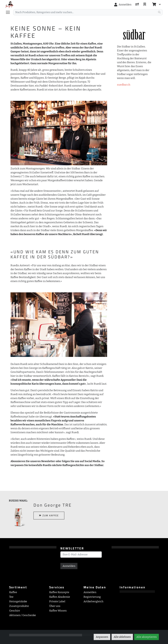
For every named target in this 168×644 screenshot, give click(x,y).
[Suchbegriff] (85, 12)
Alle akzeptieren (147, 637)
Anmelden (69, 566)
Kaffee (13, 592)
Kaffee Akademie (60, 597)
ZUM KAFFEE (49, 515)
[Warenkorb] (154, 5)
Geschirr (15, 611)
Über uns (55, 606)
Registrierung (92, 597)
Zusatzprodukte (19, 606)
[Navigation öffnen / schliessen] (9, 12)
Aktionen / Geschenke (23, 615)
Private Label (57, 601)
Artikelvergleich (93, 601)
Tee (11, 597)
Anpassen (102, 637)
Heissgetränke (18, 601)
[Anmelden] (123, 5)
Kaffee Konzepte (59, 592)
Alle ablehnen (122, 637)
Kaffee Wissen (58, 611)
